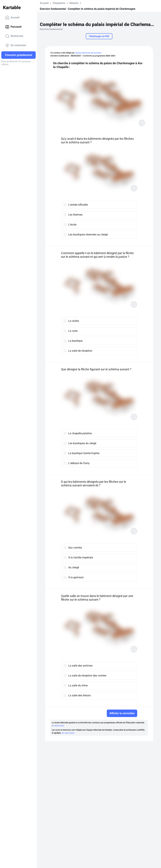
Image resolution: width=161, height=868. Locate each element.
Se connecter (16, 45)
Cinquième (59, 3)
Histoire (74, 3)
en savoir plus (58, 726)
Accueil (12, 18)
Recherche (14, 36)
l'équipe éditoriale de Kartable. (88, 53)
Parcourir (13, 27)
